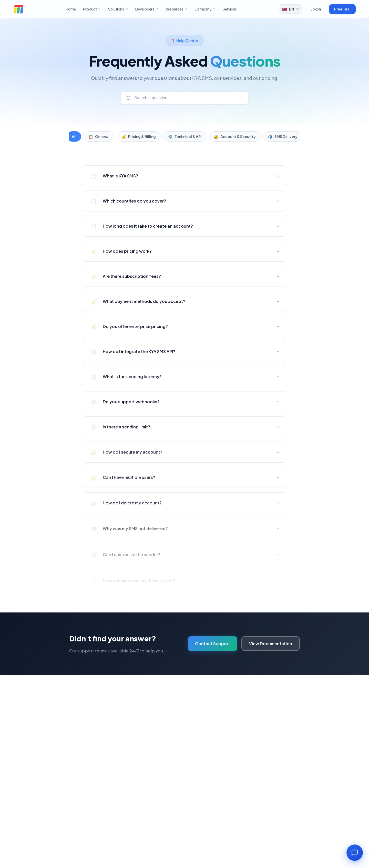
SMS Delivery (283, 136)
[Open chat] (355, 853)
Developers (147, 9)
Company (205, 9)
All (74, 136)
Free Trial (342, 9)
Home (71, 9)
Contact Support (213, 644)
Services (230, 9)
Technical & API (185, 136)
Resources (176, 9)
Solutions (118, 9)
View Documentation (271, 644)
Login (316, 9)
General (99, 136)
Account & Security (235, 136)
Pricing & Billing (139, 136)
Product (92, 9)
